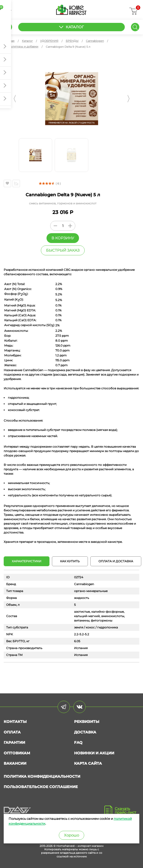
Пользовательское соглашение (41, 787)
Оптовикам (17, 753)
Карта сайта (88, 763)
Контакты (15, 722)
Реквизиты (87, 722)
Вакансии (15, 763)
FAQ (78, 742)
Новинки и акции (94, 753)
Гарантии (14, 742)
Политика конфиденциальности (42, 776)
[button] (15, 99)
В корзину (63, 238)
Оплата (12, 732)
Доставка (85, 732)
